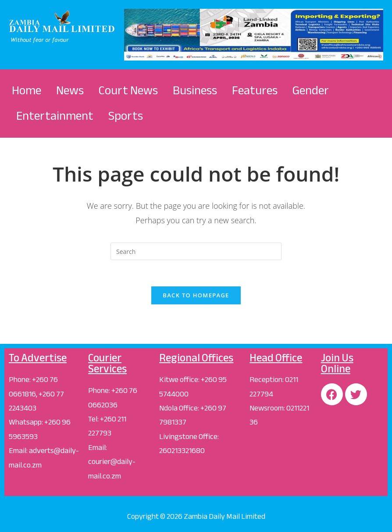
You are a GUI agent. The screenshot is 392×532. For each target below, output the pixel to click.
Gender (311, 90)
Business (195, 90)
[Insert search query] (196, 251)
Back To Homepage (196, 295)
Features (255, 90)
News (70, 90)
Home (27, 90)
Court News (128, 90)
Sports (126, 116)
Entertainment (55, 116)
